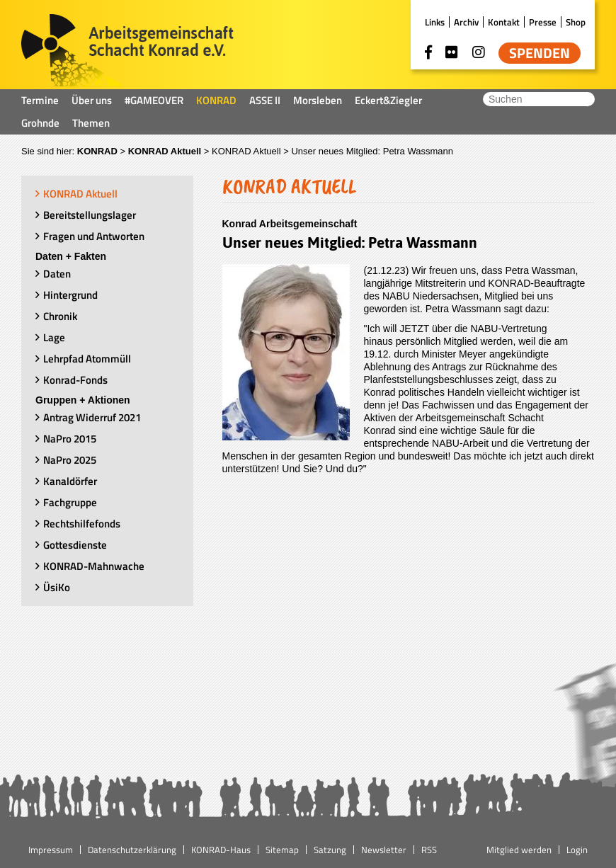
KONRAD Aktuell (165, 151)
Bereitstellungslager (90, 215)
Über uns (92, 100)
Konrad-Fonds (75, 380)
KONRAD (216, 100)
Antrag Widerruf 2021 (92, 417)
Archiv (466, 22)
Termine (40, 100)
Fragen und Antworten (94, 236)
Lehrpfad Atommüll (87, 359)
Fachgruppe (70, 502)
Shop (576, 22)
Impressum (51, 850)
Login (577, 850)
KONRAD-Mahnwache (94, 566)
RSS (429, 850)
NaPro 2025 (70, 460)
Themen (91, 123)
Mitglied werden (519, 850)
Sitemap (282, 850)
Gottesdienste (75, 545)
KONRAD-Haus (221, 850)
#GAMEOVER (154, 100)
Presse (543, 22)
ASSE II (265, 100)
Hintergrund (70, 295)
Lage (54, 337)
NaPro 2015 (70, 439)
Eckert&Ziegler (388, 100)
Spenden (540, 53)
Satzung (330, 850)
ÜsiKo (57, 587)
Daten (57, 274)
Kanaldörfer (70, 481)
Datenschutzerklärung (132, 850)
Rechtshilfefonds (82, 524)
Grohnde (40, 123)
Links (435, 22)
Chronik (60, 316)
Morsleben (318, 100)
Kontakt (504, 22)
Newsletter (384, 850)
